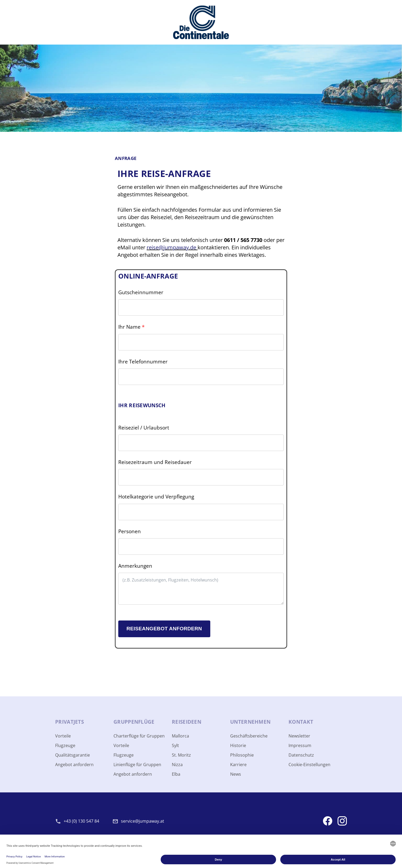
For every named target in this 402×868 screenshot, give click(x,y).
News (236, 774)
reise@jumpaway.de (172, 247)
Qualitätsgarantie (73, 755)
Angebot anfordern (74, 765)
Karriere (238, 765)
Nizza (177, 765)
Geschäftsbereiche (249, 736)
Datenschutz (301, 755)
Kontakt (301, 722)
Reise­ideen (187, 722)
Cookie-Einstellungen (309, 765)
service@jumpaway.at (143, 821)
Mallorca (180, 736)
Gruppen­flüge (134, 722)
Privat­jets (69, 722)
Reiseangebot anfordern (164, 629)
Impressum (300, 745)
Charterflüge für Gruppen (139, 736)
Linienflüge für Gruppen (137, 765)
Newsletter (299, 736)
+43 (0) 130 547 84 (81, 821)
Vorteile (63, 736)
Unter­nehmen (250, 722)
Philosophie (242, 755)
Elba (176, 774)
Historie (238, 745)
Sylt (175, 745)
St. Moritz (181, 755)
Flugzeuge (65, 745)
